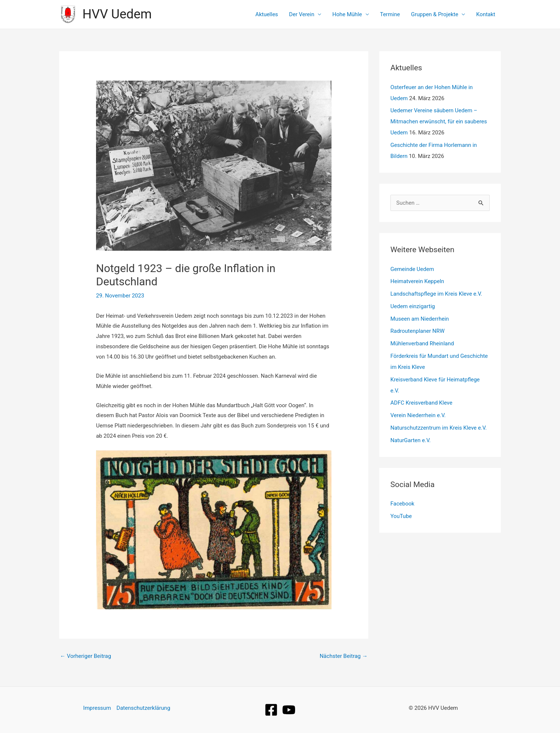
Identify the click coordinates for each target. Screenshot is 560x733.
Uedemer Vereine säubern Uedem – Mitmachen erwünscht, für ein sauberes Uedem (439, 121)
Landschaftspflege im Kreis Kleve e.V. (436, 294)
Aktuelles (267, 14)
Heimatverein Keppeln (417, 281)
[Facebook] (271, 710)
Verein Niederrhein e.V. (418, 415)
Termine (390, 14)
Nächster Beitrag (344, 656)
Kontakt (486, 14)
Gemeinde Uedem (412, 269)
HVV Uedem (117, 14)
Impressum (97, 708)
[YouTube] (289, 710)
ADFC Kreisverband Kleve (421, 403)
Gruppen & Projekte (435, 14)
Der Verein (302, 14)
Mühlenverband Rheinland (422, 343)
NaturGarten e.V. (411, 440)
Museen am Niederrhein (420, 319)
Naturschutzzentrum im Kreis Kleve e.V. (439, 428)
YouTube (401, 516)
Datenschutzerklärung (143, 708)
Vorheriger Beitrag (86, 656)
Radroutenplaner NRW (417, 331)
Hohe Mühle (347, 14)
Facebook (402, 504)
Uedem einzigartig (413, 306)
